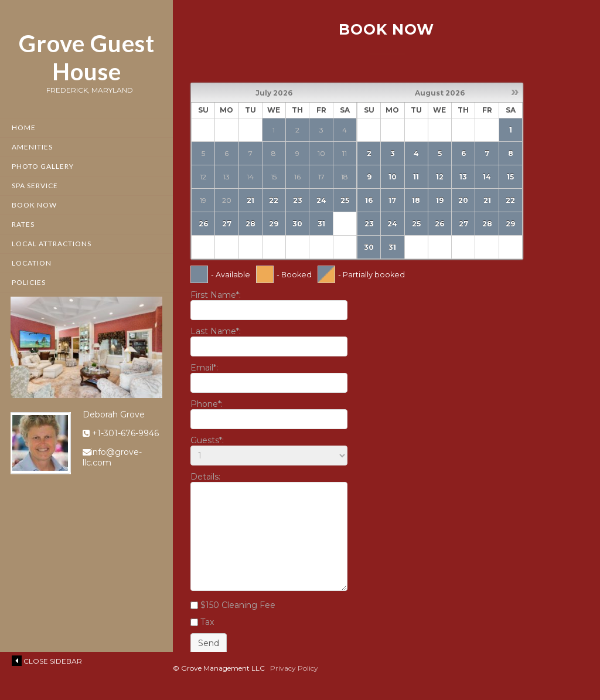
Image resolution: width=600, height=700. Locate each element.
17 (392, 200)
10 (393, 177)
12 (440, 177)
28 (250, 224)
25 (345, 200)
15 (510, 177)
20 (463, 200)
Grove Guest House (87, 57)
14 (487, 177)
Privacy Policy (294, 668)
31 (321, 224)
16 (369, 200)
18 (416, 200)
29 (274, 224)
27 (227, 224)
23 (298, 200)
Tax (207, 622)
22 (274, 200)
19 (440, 200)
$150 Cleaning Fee (238, 605)
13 (463, 177)
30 (297, 224)
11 (416, 177)
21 (250, 200)
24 (321, 200)
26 (203, 224)
